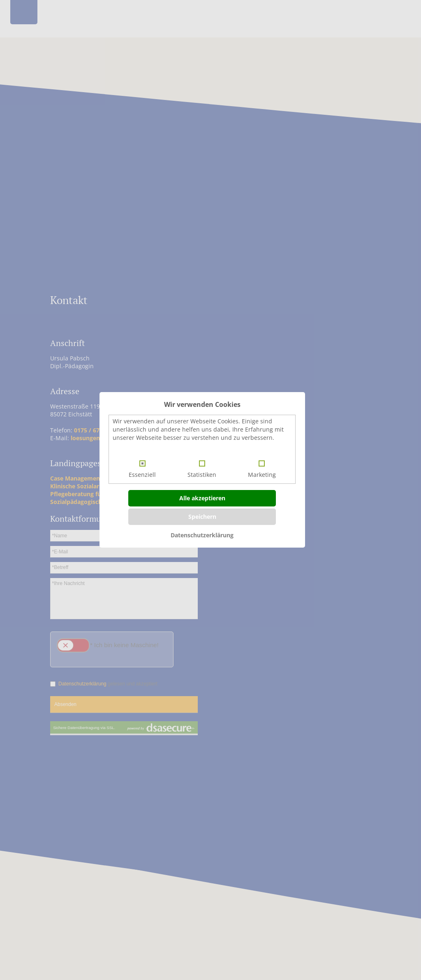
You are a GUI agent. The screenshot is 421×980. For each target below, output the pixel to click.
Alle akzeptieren (202, 498)
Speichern (202, 517)
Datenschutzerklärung (202, 535)
